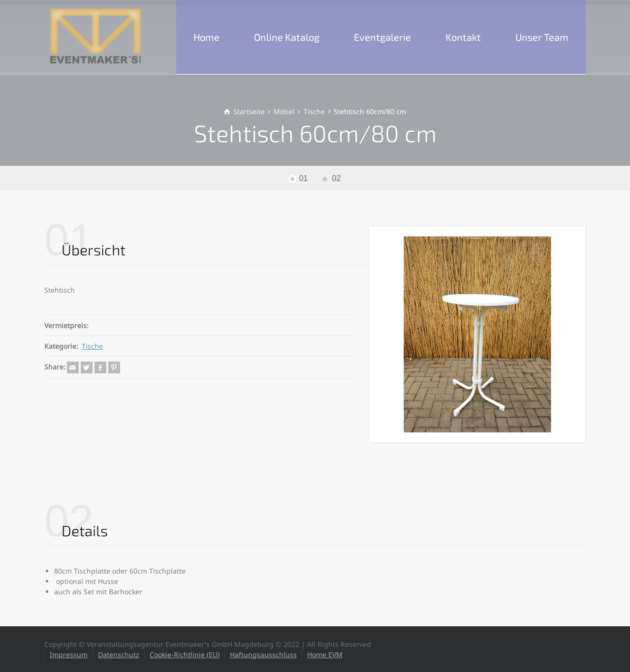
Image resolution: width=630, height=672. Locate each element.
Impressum (69, 655)
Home (206, 37)
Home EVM (325, 655)
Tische (92, 346)
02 (337, 178)
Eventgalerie (382, 37)
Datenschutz (119, 655)
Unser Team (542, 37)
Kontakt (463, 37)
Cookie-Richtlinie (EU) (185, 655)
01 (304, 178)
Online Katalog (287, 37)
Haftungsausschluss (263, 655)
